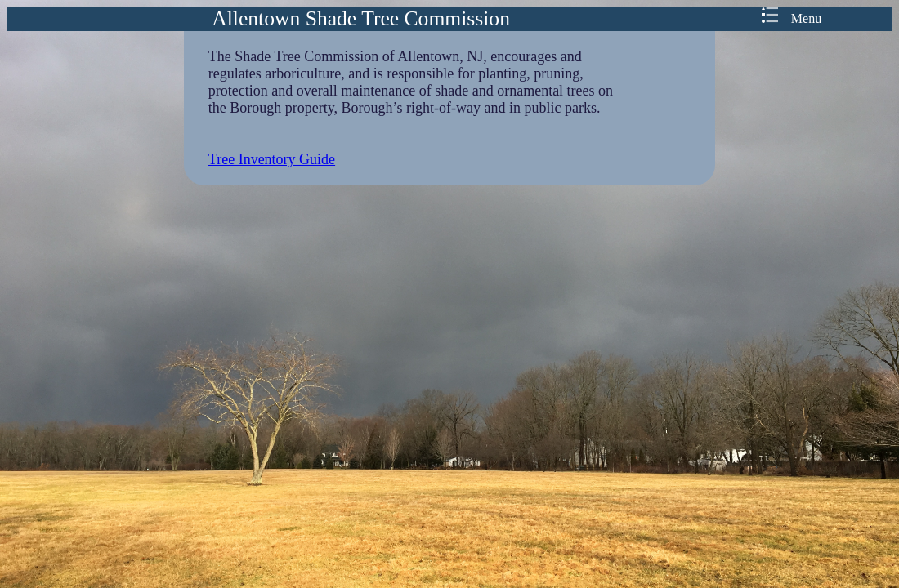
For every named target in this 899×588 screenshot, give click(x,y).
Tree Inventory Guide (272, 159)
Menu (792, 18)
